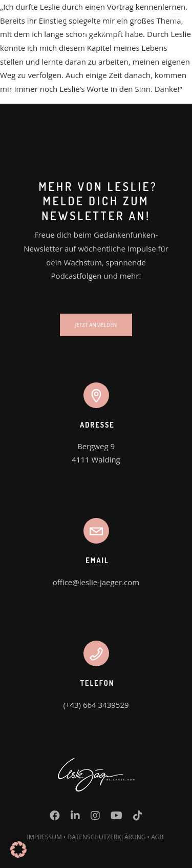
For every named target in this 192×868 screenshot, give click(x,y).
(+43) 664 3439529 (96, 705)
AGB (157, 837)
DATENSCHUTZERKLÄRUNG (106, 837)
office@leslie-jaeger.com (96, 582)
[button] (18, 850)
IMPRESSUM (45, 837)
